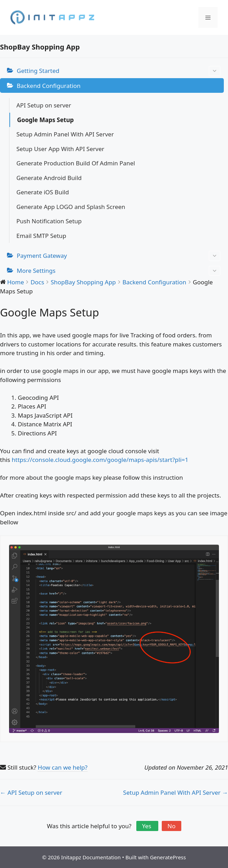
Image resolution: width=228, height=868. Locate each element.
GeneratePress (168, 857)
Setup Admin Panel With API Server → (176, 792)
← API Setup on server (31, 792)
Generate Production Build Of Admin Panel (76, 163)
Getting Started (119, 71)
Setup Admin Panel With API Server (65, 134)
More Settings (119, 271)
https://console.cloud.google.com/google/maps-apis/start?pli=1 (100, 460)
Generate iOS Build (43, 192)
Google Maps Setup (45, 120)
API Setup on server (44, 105)
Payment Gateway (119, 256)
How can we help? (63, 767)
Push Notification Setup (49, 221)
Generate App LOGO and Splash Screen (71, 207)
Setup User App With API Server (60, 149)
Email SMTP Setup (41, 236)
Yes (147, 826)
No (171, 826)
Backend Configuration (49, 86)
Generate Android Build (49, 178)
